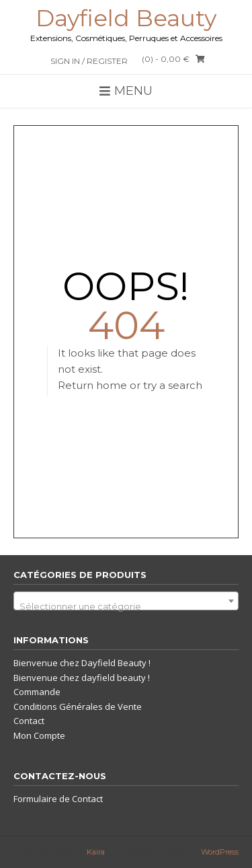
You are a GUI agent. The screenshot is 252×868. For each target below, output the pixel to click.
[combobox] (126, 601)
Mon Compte (39, 735)
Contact (29, 721)
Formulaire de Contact (58, 799)
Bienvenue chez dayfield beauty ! (82, 678)
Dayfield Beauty (126, 18)
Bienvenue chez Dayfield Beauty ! (82, 663)
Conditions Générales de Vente (78, 707)
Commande (37, 692)
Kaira (96, 852)
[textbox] (126, 606)
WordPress (220, 852)
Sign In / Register (89, 61)
